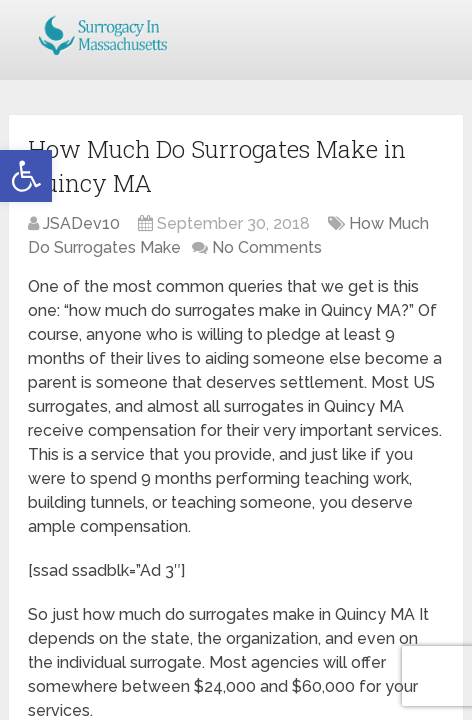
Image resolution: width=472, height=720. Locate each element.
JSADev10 (81, 223)
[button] (26, 176)
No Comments (267, 247)
